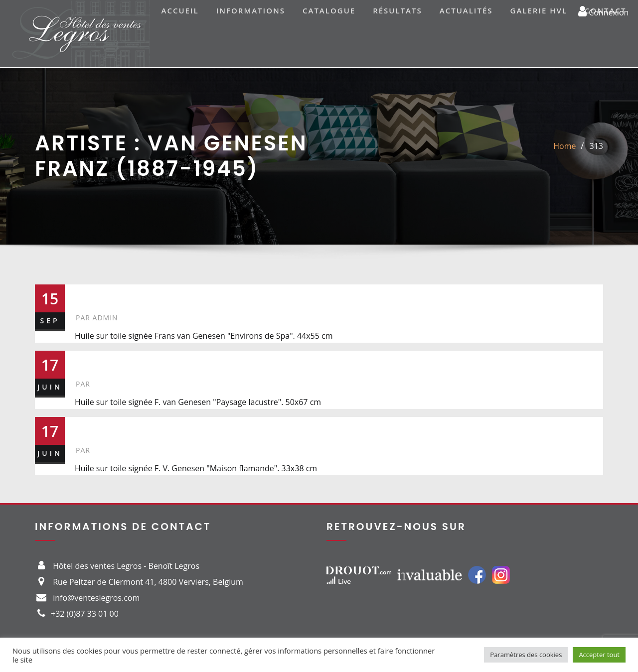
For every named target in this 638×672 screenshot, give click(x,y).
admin (97, 318)
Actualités (466, 10)
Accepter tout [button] (599, 655)
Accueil (180, 10)
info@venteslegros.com (96, 598)
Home (564, 146)
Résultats (398, 10)
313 (596, 146)
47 (86, 361)
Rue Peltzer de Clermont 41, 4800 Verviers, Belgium (148, 582)
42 (86, 427)
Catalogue (329, 10)
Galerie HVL (539, 10)
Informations (251, 10)
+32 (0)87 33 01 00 (85, 614)
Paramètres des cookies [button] (526, 655)
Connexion (603, 11)
